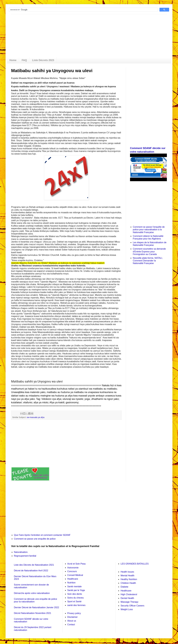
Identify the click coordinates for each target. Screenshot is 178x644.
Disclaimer (73, 617)
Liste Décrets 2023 (43, 60)
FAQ (24, 60)
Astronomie (73, 568)
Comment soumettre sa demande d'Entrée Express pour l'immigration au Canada (149, 251)
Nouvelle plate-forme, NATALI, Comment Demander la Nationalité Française (148, 261)
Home (13, 60)
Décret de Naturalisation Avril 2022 (31, 571)
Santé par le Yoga (76, 590)
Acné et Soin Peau (77, 564)
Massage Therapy (129, 602)
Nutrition (71, 583)
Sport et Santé (74, 601)
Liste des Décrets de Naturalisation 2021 (34, 565)
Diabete (124, 587)
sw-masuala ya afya (36, 417)
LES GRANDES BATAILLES (135, 564)
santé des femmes (76, 605)
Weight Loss (127, 609)
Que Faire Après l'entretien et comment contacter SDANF (42, 535)
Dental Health (127, 598)
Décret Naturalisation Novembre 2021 (33, 613)
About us (72, 621)
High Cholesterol (129, 594)
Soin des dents (75, 594)
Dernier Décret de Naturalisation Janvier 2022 (37, 607)
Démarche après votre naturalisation (32, 593)
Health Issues (127, 572)
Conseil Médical (75, 575)
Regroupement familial (25, 556)
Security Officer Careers (132, 606)
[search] (83, 10)
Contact (71, 625)
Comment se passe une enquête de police (35, 539)
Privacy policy (74, 613)
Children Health (128, 583)
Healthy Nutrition (129, 579)
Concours (72, 571)
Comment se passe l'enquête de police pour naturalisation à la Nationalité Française (149, 230)
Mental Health (127, 576)
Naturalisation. (21, 552)
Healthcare (73, 579)
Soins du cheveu (76, 598)
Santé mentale (74, 586)
